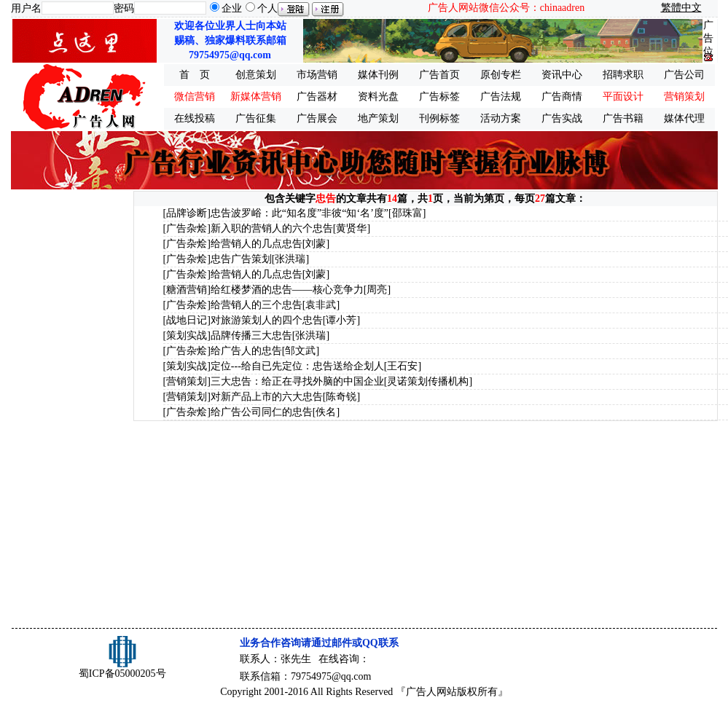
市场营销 (317, 75)
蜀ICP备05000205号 (122, 673)
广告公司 (684, 75)
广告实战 (562, 118)
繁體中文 (681, 8)
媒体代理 (684, 118)
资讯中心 (562, 75)
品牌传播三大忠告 (251, 335)
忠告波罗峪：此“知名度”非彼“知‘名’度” (300, 213)
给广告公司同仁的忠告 (262, 412)
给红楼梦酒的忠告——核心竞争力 (287, 290)
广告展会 (317, 118)
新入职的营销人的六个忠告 (272, 228)
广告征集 (256, 118)
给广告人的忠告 (246, 351)
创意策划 (256, 75)
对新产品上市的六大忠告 (267, 397)
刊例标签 (439, 118)
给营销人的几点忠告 (257, 244)
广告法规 (501, 97)
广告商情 (562, 97)
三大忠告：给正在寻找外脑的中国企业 (297, 381)
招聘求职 (623, 75)
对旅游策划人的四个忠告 (267, 320)
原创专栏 (501, 75)
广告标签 (439, 97)
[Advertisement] (71, 409)
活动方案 (501, 118)
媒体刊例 (378, 75)
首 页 (195, 75)
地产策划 (378, 118)
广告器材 (317, 97)
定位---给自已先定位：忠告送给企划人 (297, 366)
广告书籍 (623, 118)
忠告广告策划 (241, 259)
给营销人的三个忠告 (257, 305)
